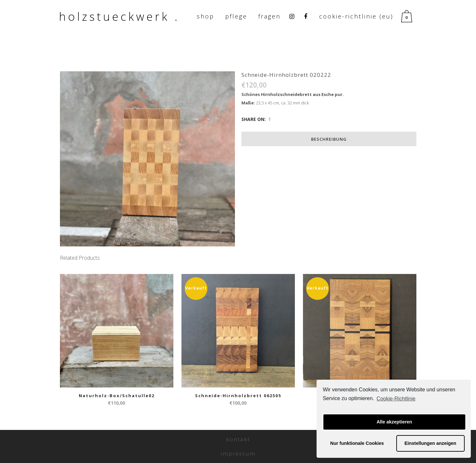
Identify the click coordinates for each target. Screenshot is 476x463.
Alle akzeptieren (394, 422)
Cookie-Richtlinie (396, 399)
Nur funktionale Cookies (357, 443)
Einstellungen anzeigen (430, 443)
